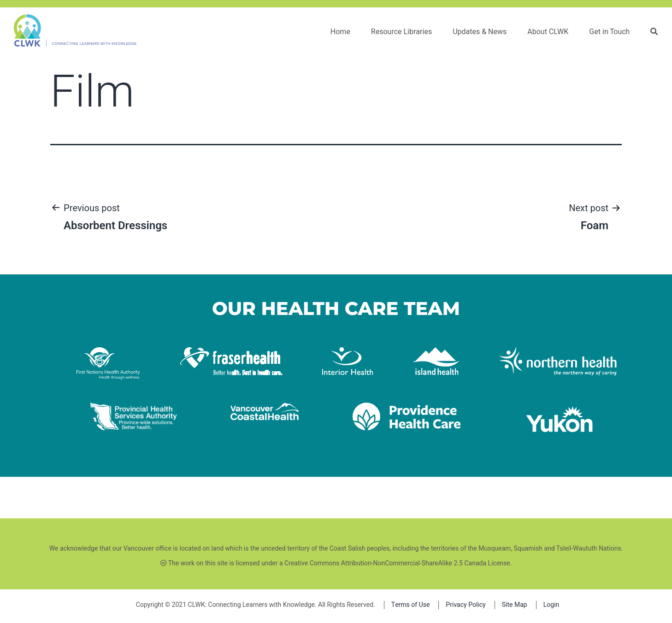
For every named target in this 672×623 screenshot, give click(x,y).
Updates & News (480, 32)
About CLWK (548, 32)
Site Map (515, 605)
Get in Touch (610, 32)
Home (340, 32)
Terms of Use (411, 605)
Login (551, 605)
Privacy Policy (466, 605)
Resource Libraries (401, 32)
